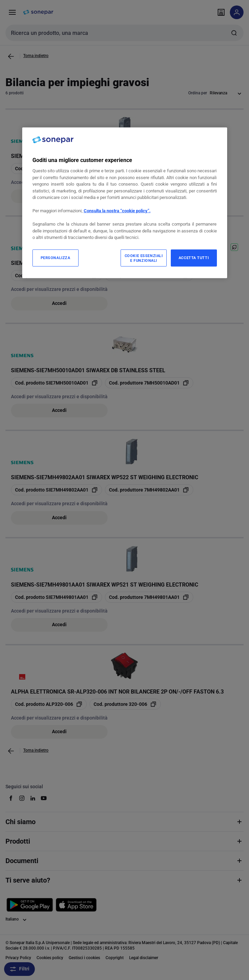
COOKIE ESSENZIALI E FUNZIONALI (144, 258)
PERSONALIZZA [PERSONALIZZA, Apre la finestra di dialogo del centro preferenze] (56, 258)
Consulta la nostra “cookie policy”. (117, 211)
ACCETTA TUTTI (194, 258)
